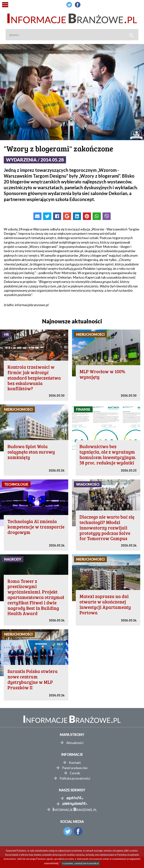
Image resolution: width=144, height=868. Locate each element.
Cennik (75, 773)
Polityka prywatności (75, 778)
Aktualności (75, 743)
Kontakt (75, 763)
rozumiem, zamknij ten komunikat (81, 863)
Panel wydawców (75, 768)
